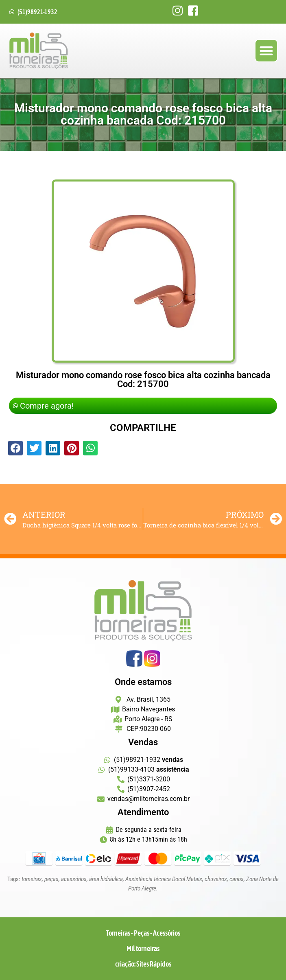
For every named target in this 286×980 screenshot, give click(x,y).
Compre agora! (43, 406)
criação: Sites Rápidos (143, 964)
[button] (266, 51)
